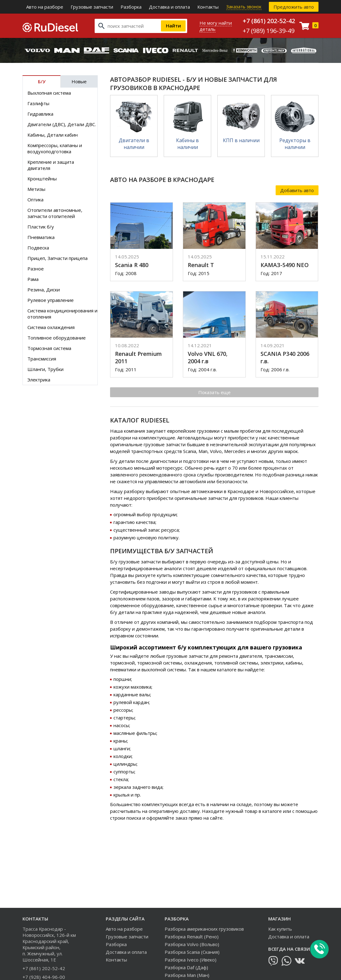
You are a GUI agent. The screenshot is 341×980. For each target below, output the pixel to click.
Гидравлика (40, 114)
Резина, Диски (44, 290)
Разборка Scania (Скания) (192, 952)
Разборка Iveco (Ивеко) (191, 960)
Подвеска (38, 248)
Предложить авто (294, 7)
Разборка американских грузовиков (204, 929)
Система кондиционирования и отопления (62, 314)
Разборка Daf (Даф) (186, 967)
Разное (36, 269)
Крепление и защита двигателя (51, 165)
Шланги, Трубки (45, 369)
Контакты (208, 7)
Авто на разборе (45, 7)
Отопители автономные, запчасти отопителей (55, 213)
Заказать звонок (244, 7)
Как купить (280, 929)
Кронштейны (42, 179)
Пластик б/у (41, 227)
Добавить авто (297, 190)
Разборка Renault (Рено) (192, 937)
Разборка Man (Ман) (187, 975)
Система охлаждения (51, 327)
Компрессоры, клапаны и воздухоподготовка (55, 148)
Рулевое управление (51, 300)
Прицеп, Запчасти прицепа (58, 258)
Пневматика (41, 237)
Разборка (131, 7)
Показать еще (214, 392)
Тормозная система (49, 348)
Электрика (39, 380)
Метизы (36, 189)
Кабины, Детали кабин (53, 135)
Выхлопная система (49, 93)
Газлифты (38, 103)
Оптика (35, 200)
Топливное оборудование (57, 338)
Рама (33, 279)
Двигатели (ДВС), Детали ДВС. (62, 124)
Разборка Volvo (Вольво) (192, 944)
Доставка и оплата (169, 7)
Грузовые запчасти (92, 7)
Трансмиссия (42, 359)
